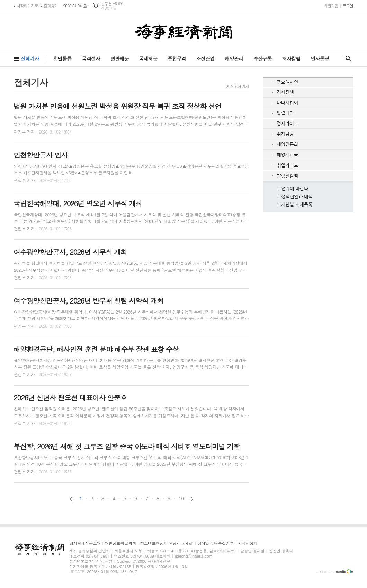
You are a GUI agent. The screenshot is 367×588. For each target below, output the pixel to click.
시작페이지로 (27, 6)
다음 (192, 499)
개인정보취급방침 (120, 544)
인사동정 (320, 58)
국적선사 (91, 58)
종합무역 (177, 58)
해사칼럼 (291, 58)
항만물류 (62, 58)
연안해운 (120, 58)
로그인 (348, 6)
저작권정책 (248, 544)
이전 (71, 499)
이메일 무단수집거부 (216, 544)
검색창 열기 (347, 58)
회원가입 (331, 6)
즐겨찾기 (51, 6)
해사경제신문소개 (85, 544)
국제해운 (148, 58)
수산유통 (263, 58)
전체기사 (30, 58)
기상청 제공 (109, 8)
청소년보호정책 (167, 544)
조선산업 (205, 58)
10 (181, 498)
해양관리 (234, 58)
